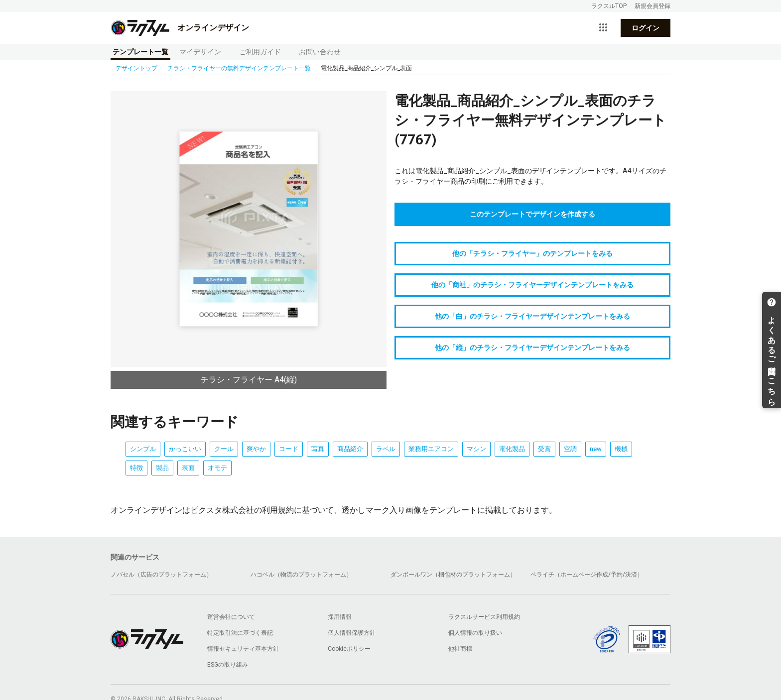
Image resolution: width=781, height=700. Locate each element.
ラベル (386, 449)
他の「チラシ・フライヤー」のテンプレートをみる (532, 253)
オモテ (217, 468)
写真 (318, 449)
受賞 (544, 449)
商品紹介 (350, 449)
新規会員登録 (652, 6)
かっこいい (185, 449)
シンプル (143, 449)
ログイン (646, 28)
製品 (162, 468)
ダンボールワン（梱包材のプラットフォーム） (453, 575)
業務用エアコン (431, 449)
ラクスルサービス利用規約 (484, 617)
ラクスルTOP (609, 6)
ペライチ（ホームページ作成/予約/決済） (587, 575)
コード (289, 449)
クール (224, 449)
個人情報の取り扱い (475, 633)
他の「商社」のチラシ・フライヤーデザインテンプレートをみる (532, 285)
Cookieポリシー (349, 649)
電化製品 (512, 449)
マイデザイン (200, 52)
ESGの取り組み (228, 665)
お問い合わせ (320, 52)
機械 (621, 449)
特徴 (136, 468)
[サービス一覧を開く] (603, 28)
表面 (188, 468)
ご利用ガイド (260, 52)
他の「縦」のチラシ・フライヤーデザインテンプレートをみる (532, 348)
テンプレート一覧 (140, 52)
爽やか (256, 449)
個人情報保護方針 (352, 633)
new (596, 449)
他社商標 (460, 649)
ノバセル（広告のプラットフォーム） (161, 575)
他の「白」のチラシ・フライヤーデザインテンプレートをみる (532, 316)
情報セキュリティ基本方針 (243, 649)
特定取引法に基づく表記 (240, 633)
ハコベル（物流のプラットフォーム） (301, 575)
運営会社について (231, 617)
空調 (570, 449)
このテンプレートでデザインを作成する (532, 214)
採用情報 (340, 617)
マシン (476, 449)
